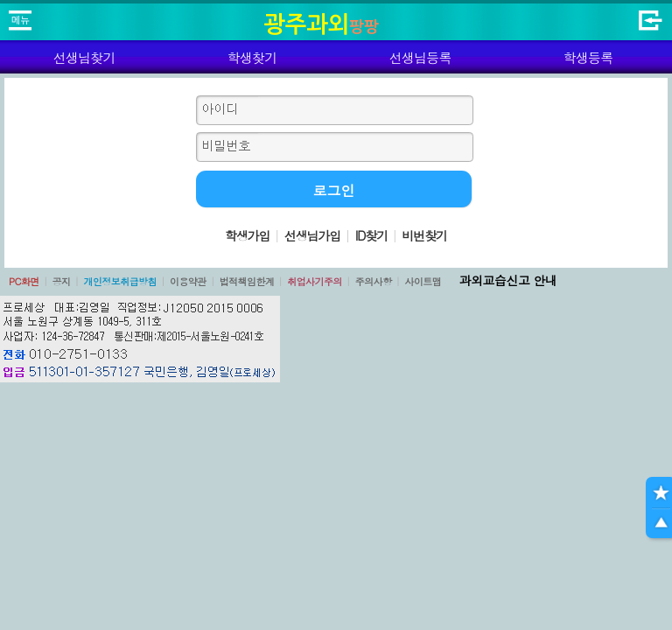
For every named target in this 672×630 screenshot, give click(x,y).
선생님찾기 (84, 57)
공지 (62, 281)
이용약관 (188, 281)
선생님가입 (312, 235)
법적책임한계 (247, 281)
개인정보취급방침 (120, 281)
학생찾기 (252, 57)
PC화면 (24, 281)
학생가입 (248, 235)
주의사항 (374, 281)
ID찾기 (371, 235)
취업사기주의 (315, 281)
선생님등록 (420, 57)
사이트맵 (423, 281)
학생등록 (588, 57)
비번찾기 (424, 235)
